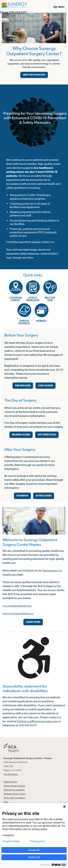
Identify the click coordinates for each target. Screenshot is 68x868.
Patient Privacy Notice (14, 786)
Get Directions (11, 774)
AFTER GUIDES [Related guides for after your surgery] (44, 496)
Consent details (11, 841)
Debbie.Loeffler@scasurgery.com (37, 721)
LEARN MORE (33, 622)
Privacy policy (38, 841)
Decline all (34, 857)
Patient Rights (10, 782)
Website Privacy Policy (15, 794)
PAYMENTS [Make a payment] (22, 496)
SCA (6, 802)
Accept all (34, 850)
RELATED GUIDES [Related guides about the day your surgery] (21, 435)
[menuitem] (16, 289)
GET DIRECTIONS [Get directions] (47, 435)
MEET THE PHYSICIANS (34, 75)
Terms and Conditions (14, 798)
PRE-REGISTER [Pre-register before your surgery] (23, 385)
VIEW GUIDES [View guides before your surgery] (46, 385)
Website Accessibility (14, 790)
